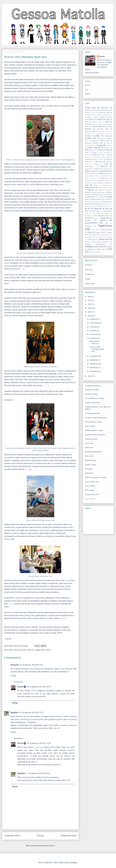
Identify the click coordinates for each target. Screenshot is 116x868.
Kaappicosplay (89, 167)
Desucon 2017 (104, 134)
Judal (108, 160)
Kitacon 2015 (95, 176)
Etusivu (40, 836)
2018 (90, 301)
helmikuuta (94, 368)
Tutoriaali (109, 237)
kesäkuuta (94, 338)
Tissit (110, 230)
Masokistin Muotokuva (93, 452)
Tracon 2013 (100, 232)
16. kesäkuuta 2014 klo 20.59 (39, 687)
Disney (108, 145)
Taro (91, 230)
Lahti (87, 185)
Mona (87, 192)
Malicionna (89, 448)
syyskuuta (94, 327)
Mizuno (107, 190)
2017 (90, 304)
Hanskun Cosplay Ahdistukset (96, 418)
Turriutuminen (99, 237)
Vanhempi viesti (69, 836)
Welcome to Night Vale (96, 249)
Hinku (97, 157)
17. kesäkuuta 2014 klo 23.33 (38, 774)
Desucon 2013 (103, 129)
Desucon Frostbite (92, 136)
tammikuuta (94, 371)
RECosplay (89, 469)
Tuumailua (91, 240)
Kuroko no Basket (97, 183)
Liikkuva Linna (90, 188)
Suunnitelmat (91, 223)
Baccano (90, 117)
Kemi (96, 171)
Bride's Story (105, 117)
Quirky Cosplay (91, 465)
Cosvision (88, 124)
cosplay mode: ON (92, 495)
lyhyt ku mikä (108, 188)
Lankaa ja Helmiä (91, 439)
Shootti (88, 218)
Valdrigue (89, 247)
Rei (86, 209)
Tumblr (88, 279)
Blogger (74, 863)
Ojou (102, 197)
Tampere (88, 226)
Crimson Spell (97, 127)
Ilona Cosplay (90, 426)
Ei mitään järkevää (92, 148)
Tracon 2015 (95, 235)
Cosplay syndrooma (92, 403)
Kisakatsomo (91, 174)
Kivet (87, 178)
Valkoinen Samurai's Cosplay (96, 478)
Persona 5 (97, 202)
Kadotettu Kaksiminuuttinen (95, 435)
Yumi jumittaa (90, 486)
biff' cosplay (89, 490)
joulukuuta (94, 319)
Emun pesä (89, 270)
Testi (97, 230)
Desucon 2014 (20, 650)
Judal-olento (89, 162)
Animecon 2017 (90, 115)
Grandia (87, 155)
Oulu (108, 197)
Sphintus (31, 650)
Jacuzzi (87, 160)
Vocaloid (109, 247)
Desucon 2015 (104, 131)
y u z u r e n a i (90, 499)
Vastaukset (18, 682)
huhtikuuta (94, 360)
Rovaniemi (99, 211)
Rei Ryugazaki (96, 209)
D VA (107, 127)
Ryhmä (107, 211)
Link (99, 188)
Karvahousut (106, 169)
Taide (107, 223)
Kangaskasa (70, 160)
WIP (110, 249)
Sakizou (107, 214)
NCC (96, 197)
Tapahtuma (40, 650)
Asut (87, 90)
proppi (93, 206)
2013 (90, 376)
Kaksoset (104, 166)
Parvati (89, 202)
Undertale (106, 242)
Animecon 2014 (104, 110)
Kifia (49, 448)
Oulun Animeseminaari (93, 199)
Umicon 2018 (96, 242)
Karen (97, 169)
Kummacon (104, 178)
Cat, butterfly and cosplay (94, 398)
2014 (90, 316)
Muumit (97, 195)
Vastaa (13, 676)
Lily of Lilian (89, 443)
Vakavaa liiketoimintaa (95, 244)
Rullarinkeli (89, 473)
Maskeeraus (98, 190)
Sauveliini (88, 216)
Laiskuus (96, 185)
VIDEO (60, 633)
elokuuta (93, 331)
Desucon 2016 (90, 134)
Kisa (110, 171)
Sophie (103, 218)
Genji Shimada (104, 153)
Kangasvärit (88, 169)
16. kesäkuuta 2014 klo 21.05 (39, 743)
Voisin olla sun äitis (92, 482)
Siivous (96, 218)
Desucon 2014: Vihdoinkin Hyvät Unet (97, 349)
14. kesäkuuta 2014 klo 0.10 (31, 665)
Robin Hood (89, 211)
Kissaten (54, 448)
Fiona (100, 150)
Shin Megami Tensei (102, 216)
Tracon (90, 232)
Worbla (91, 252)
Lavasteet (106, 185)
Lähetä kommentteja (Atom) (43, 846)
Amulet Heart (90, 108)
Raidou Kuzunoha (104, 206)
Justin (87, 164)
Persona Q (106, 202)
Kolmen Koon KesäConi (94, 342)
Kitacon (101, 174)
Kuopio (87, 183)
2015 (90, 312)
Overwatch (109, 199)
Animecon (105, 108)
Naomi (90, 197)
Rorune (40, 448)
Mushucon (102, 192)
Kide (45, 448)
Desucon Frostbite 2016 (100, 141)
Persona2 (88, 204)
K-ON (106, 164)
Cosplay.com (90, 274)
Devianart (89, 265)
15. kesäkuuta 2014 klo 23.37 (31, 713)
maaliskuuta (95, 364)
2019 (90, 297)
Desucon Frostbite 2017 (94, 143)
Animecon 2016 (104, 113)
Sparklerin (14, 713)
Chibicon (100, 120)
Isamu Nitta (106, 157)
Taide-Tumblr (90, 284)
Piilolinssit (106, 204)
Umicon (87, 242)
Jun (97, 162)
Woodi (20, 687)
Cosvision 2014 (99, 124)
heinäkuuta (94, 334)
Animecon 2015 (90, 113)
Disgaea (100, 145)
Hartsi (110, 155)
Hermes (90, 157)
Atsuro (99, 115)
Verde (48, 650)
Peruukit (97, 204)
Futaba (94, 153)
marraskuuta (95, 323)
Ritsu (107, 209)
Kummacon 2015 (90, 181)
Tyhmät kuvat (104, 239)
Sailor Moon (96, 214)
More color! (89, 456)
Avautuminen (108, 115)
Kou (94, 178)
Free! (107, 150)
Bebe (96, 117)
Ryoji (86, 214)
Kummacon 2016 (104, 181)
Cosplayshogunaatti (92, 413)
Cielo (107, 122)
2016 (90, 308)
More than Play (91, 460)
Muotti (94, 192)
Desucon (88, 129)
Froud (87, 153)
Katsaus (88, 171)
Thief (103, 230)
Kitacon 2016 (106, 176)
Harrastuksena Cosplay (93, 422)
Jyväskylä (96, 164)
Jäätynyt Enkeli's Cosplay (94, 430)
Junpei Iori (105, 162)
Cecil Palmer (89, 120)
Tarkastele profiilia (92, 73)
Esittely (106, 148)
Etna (94, 150)
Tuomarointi (89, 237)
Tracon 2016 (106, 235)
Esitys (87, 150)
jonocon (95, 160)
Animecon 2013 (90, 110)
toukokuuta (94, 356)
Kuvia (108, 183)
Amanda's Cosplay (92, 390)
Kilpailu (103, 171)
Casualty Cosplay (91, 394)
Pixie (86, 206)
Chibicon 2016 (97, 122)
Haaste (102, 155)
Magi (89, 190)
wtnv (98, 252)
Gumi (95, 155)
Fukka (35, 448)
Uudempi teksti (12, 836)
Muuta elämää (107, 195)
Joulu (101, 160)
